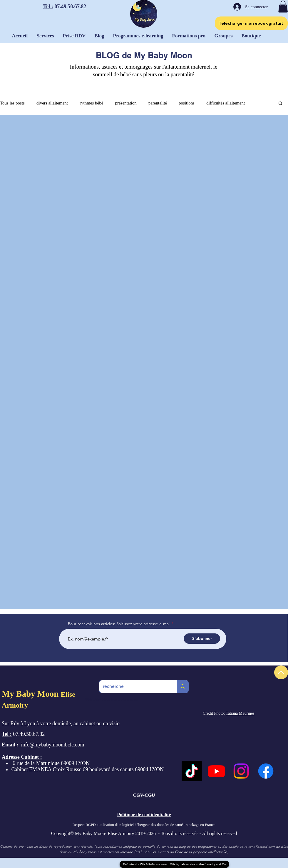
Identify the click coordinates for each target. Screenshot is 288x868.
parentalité (158, 103)
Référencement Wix (162, 864)
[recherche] (134, 687)
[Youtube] (216, 771)
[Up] (281, 672)
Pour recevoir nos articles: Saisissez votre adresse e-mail (119, 624)
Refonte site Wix (135, 864)
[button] (283, 7)
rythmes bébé (91, 103)
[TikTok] (192, 771)
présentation (126, 103)
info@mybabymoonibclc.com (53, 745)
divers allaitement (52, 103)
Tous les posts (12, 103)
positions (187, 103)
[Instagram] (241, 771)
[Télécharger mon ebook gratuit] (251, 23)
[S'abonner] (202, 639)
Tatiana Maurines (240, 713)
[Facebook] (266, 771)
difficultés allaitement (226, 103)
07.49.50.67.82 (70, 6)
